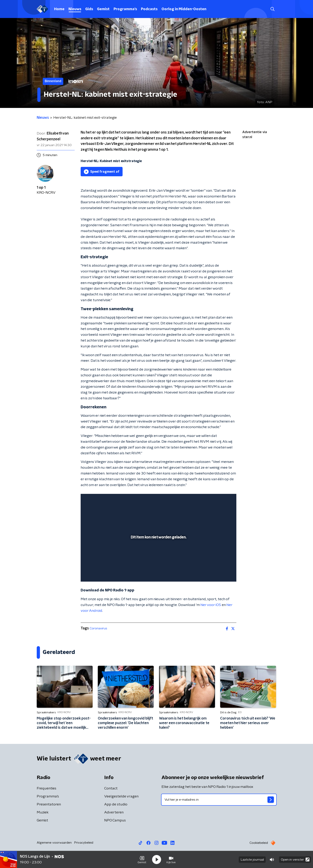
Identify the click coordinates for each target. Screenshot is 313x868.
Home (59, 9)
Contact (111, 788)
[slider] (158, 562)
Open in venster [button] (295, 860)
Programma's (125, 9)
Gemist (103, 9)
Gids (89, 9)
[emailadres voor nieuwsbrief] (219, 800)
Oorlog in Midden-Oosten (184, 9)
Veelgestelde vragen (121, 796)
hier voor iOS (211, 605)
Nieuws (75, 9)
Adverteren (114, 812)
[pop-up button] (218, 573)
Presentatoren (49, 804)
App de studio (116, 804)
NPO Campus (115, 820)
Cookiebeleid (259, 843)
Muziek (43, 812)
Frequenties (47, 788)
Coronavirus (98, 628)
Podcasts (149, 9)
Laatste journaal (252, 860)
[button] (142, 860)
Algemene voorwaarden (54, 843)
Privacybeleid (84, 843)
